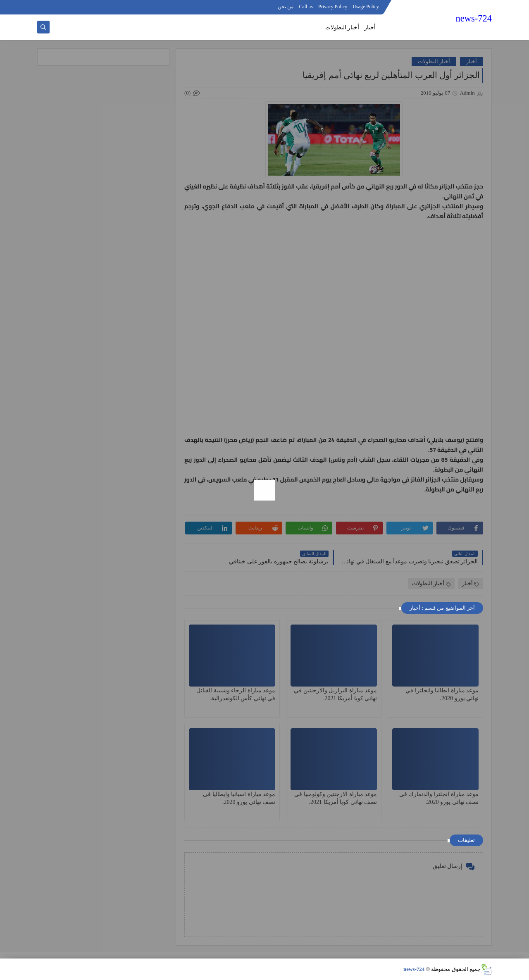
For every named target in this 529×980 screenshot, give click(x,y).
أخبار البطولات (342, 27)
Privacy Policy (333, 7)
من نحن (286, 7)
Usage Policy (366, 7)
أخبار (370, 27)
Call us (306, 7)
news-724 (474, 18)
